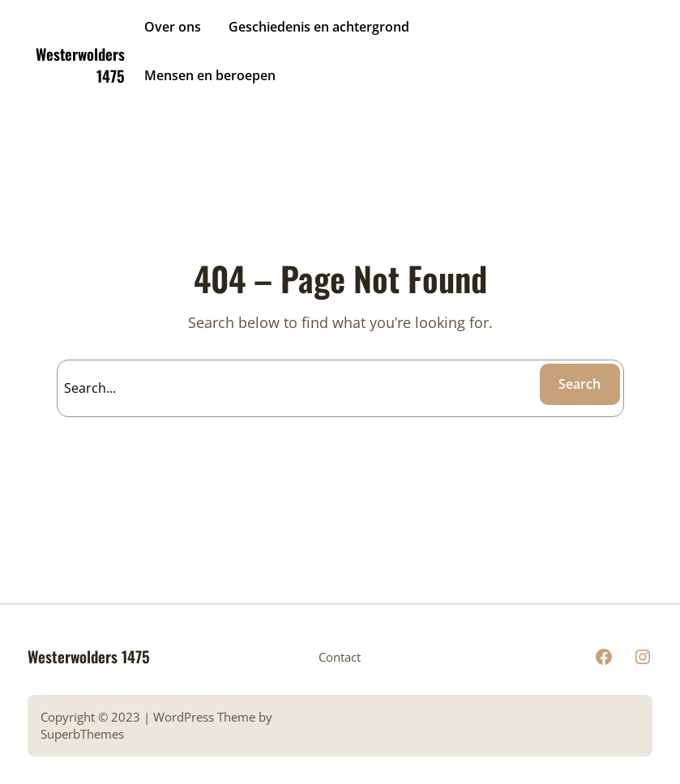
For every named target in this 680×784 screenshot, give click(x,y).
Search (579, 384)
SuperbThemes (82, 734)
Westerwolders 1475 (80, 64)
